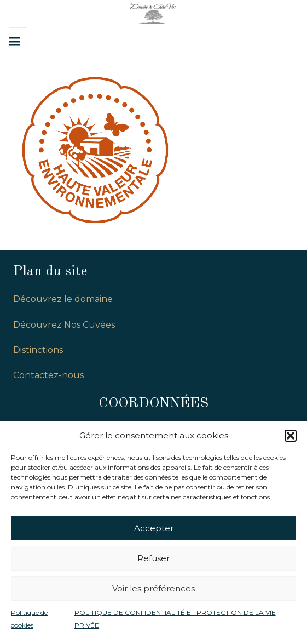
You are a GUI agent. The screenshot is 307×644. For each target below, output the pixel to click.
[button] (291, 436)
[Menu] (14, 42)
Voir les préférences (153, 588)
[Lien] (153, 14)
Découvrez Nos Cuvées (64, 325)
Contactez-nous (48, 375)
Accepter (154, 528)
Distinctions (38, 350)
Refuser (153, 558)
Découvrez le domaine (63, 299)
